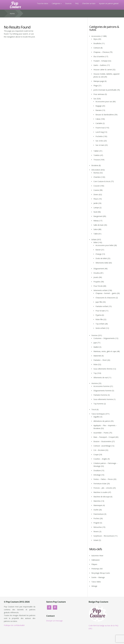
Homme (95, 383)
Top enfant (100, 324)
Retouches (98, 527)
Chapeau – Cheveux (101, 52)
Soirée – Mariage (98, 577)
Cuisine (96, 190)
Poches (96, 518)
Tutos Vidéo (96, 582)
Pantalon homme (100, 395)
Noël (95, 212)
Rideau (96, 221)
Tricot (94, 409)
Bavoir (98, 250)
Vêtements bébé (102, 263)
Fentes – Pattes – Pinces (103, 479)
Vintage (94, 586)
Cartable (99, 123)
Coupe (96, 454)
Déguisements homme (103, 391)
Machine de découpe (102, 497)
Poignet (97, 523)
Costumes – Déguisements (104, 338)
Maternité (97, 356)
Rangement (98, 216)
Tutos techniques (98, 414)
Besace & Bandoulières (105, 115)
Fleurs (96, 199)
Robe (96, 364)
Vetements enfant (101, 290)
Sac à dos (99, 141)
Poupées (97, 282)
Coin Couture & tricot (102, 181)
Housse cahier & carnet (103, 70)
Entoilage (97, 475)
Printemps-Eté (97, 569)
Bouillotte (97, 43)
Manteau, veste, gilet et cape (105, 351)
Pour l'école (98, 286)
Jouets (96, 277)
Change (99, 254)
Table (96, 234)
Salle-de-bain (99, 225)
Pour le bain (100, 311)
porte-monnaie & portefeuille (105, 90)
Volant (96, 540)
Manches (97, 501)
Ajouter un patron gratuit (109, 3)
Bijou (96, 39)
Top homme (98, 404)
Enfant (94, 240)
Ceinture (97, 48)
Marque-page (99, 81)
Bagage (99, 106)
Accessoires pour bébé (104, 245)
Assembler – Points (101, 433)
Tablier (96, 151)
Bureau (96, 173)
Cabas (98, 119)
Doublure (97, 470)
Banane (99, 110)
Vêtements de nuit (101, 378)
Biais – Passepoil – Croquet (104, 437)
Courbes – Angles (100, 459)
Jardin (96, 203)
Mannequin (98, 505)
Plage (96, 86)
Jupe (95, 343)
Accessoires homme (101, 386)
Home (12, 13)
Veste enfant (101, 328)
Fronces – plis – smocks (103, 488)
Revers (96, 531)
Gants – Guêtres (100, 65)
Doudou (97, 273)
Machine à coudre (101, 492)
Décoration (96, 170)
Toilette (97, 155)
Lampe (96, 208)
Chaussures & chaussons (105, 298)
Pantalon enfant (102, 306)
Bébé (96, 242)
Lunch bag (100, 132)
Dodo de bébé (101, 258)
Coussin (97, 186)
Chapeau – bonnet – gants (106, 293)
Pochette (99, 136)
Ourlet (96, 510)
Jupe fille (99, 302)
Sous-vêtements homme (103, 399)
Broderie (95, 165)
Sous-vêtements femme (103, 369)
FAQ (77, 3)
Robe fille (99, 319)
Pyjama (99, 315)
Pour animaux (99, 94)
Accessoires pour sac (104, 102)
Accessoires (96, 36)
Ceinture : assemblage (102, 446)
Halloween (96, 560)
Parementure (99, 514)
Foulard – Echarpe (101, 61)
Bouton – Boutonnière (102, 441)
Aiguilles (97, 417)
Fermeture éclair (100, 484)
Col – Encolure (99, 450)
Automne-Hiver (97, 556)
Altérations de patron (102, 421)
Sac (95, 99)
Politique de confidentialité (14, 625)
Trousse (97, 160)
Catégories (56, 3)
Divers (96, 194)
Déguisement (99, 269)
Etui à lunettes (99, 56)
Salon (96, 229)
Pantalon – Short (100, 360)
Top (95, 373)
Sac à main (100, 145)
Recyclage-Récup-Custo (101, 573)
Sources (68, 3)
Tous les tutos (43, 3)
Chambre (97, 177)
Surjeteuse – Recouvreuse (104, 536)
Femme (94, 335)
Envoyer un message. (55, 621)
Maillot (96, 347)
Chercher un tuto (89, 3)
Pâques (94, 564)
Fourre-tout (100, 128)
